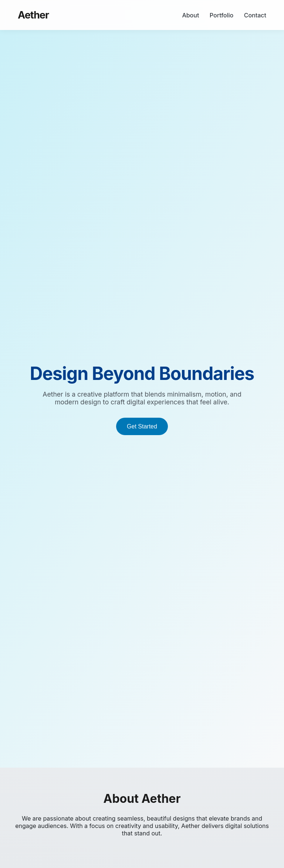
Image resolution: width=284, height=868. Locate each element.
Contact (255, 15)
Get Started (142, 426)
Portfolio (222, 15)
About (190, 15)
